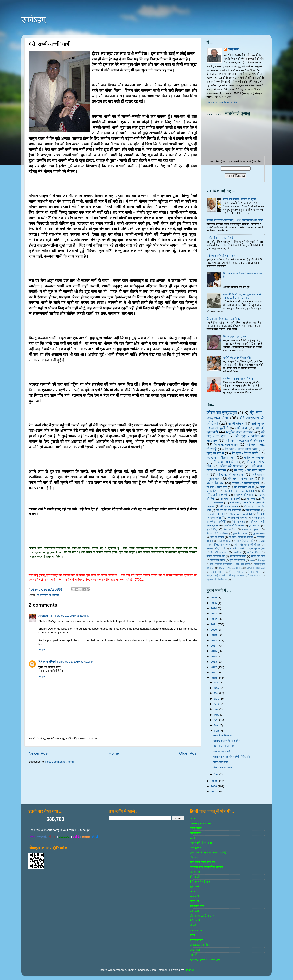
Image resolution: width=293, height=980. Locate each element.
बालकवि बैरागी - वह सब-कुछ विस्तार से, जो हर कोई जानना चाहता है (242, 296)
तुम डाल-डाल (259, 533)
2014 (214, 656)
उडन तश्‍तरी (196, 828)
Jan (217, 774)
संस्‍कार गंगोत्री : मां (216, 549)
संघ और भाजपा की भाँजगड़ (248, 545)
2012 (214, 667)
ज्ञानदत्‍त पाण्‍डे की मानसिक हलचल (206, 867)
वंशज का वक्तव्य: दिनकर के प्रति (239, 199)
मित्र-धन (194, 901)
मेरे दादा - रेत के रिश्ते (245, 453)
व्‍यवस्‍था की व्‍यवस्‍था (238, 518)
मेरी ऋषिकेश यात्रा (238, 556)
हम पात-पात (255, 525)
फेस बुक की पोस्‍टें (236, 568)
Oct (217, 693)
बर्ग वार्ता (194, 891)
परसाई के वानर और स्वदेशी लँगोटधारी (232, 757)
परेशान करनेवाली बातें (216, 556)
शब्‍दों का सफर (197, 930)
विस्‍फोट (194, 925)
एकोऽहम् (34, 19)
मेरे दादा (242, 428)
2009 (214, 781)
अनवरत (194, 818)
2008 (214, 786)
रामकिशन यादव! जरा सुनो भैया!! (239, 379)
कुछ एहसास (196, 847)
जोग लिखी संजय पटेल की (202, 862)
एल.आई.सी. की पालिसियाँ (228, 510)
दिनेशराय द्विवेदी (47, 662)
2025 (214, 603)
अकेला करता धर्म (222, 751)
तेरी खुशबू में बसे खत (200, 882)
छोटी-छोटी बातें (221, 762)
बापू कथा (251, 499)
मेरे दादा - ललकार (229, 506)
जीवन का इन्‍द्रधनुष (222, 413)
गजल (251, 560)
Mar (217, 725)
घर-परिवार (237, 552)
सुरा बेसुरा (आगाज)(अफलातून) (205, 960)
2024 (214, 608)
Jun (217, 709)
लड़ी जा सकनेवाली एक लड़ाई (221, 256)
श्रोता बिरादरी (197, 940)
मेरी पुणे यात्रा (238, 522)
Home (114, 753)
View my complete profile (222, 102)
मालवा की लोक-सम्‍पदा (241, 514)
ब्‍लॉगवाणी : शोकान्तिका (256, 568)
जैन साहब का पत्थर (223, 767)
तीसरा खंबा (195, 877)
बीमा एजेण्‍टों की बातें (244, 541)
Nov (217, 688)
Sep (217, 699)
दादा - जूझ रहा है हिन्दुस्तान (221, 564)
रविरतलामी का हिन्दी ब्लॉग (202, 916)
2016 (214, 651)
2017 (214, 646)
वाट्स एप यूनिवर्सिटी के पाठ (217, 579)
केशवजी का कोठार (219, 552)
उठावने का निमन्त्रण (223, 735)
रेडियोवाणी (195, 921)
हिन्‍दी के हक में (215, 453)
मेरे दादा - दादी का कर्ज (216, 576)
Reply (42, 650)
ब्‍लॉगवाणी (194, 896)
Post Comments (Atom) (60, 762)
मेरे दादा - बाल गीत (216, 514)
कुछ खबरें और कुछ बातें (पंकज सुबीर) (208, 852)
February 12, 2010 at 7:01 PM (75, 662)
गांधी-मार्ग (235, 503)
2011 (214, 673)
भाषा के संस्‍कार (217, 537)
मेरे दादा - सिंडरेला (236, 576)
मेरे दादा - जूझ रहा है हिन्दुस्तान (245, 440)
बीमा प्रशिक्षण (230, 529)
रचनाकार (194, 911)
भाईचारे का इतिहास (251, 529)
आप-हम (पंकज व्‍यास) (200, 823)
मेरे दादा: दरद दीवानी (226, 445)
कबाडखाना (195, 833)
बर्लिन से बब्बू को (254, 457)
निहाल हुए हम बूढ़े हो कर (235, 337)
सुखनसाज (195, 950)
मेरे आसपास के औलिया (48, 595)
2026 (214, 597)
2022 (214, 619)
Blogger (189, 970)
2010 (214, 678)
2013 (214, 662)
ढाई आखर (195, 872)
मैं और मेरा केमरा (254, 576)
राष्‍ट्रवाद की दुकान (243, 495)
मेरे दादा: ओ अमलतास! (231, 474)
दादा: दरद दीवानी (243, 564)
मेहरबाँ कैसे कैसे (258, 556)
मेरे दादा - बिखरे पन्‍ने (217, 487)
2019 (214, 635)
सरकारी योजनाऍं (237, 549)
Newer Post (38, 753)
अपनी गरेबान (236, 423)
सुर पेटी (194, 955)
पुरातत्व (221, 568)
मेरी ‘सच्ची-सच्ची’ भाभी (224, 746)
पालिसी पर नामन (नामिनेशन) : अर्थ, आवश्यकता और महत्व (235, 220)
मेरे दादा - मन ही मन (226, 462)
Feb (217, 731)
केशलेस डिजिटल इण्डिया (217, 533)
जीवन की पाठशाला (232, 466)
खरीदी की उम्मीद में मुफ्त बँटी (237, 358)
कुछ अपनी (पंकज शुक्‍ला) (202, 843)
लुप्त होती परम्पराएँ (237, 560)
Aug (217, 704)
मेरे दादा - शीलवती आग (221, 457)
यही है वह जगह (197, 906)
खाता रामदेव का (224, 541)
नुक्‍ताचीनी (195, 887)
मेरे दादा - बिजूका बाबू (241, 479)
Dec (217, 683)
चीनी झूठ (261, 560)
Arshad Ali (45, 616)
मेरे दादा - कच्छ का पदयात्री (239, 491)
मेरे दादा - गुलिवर (255, 572)
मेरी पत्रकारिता (253, 510)
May (217, 715)
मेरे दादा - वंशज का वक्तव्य (241, 537)
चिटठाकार (195, 857)
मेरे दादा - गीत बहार (217, 572)
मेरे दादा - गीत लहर (237, 572)
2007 (214, 792)
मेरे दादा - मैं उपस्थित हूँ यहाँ (245, 483)
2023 (214, 614)
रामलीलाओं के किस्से (233, 525)
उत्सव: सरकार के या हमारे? (227, 741)
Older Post (188, 753)
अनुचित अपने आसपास (240, 432)
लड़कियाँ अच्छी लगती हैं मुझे (220, 238)
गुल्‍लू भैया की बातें (241, 533)
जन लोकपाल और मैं (244, 487)
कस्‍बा (192, 838)
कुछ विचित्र (212, 529)
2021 (214, 624)
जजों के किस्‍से (254, 552)
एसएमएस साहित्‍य (257, 549)
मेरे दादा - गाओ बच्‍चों (230, 499)
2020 (214, 630)
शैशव (192, 935)
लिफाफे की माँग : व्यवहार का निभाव (223, 319)
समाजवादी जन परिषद (200, 945)
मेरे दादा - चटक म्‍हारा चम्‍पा (241, 449)
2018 (214, 640)
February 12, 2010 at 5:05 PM (71, 616)
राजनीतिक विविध (218, 560)
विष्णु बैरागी (234, 49)
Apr (217, 720)
